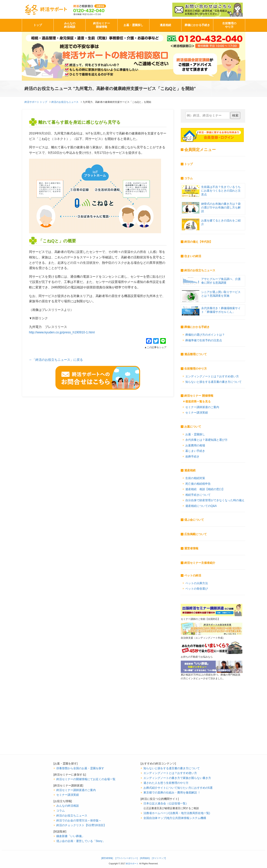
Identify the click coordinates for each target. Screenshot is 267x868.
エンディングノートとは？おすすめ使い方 (212, 376)
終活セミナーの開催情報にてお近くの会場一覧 (86, 779)
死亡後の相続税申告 (198, 484)
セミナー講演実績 (197, 412)
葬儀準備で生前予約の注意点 (204, 340)
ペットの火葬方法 (197, 583)
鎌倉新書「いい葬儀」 (70, 836)
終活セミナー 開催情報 (199, 396)
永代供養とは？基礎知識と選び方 (206, 440)
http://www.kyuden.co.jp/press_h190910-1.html (62, 332)
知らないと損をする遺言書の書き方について (213, 382)
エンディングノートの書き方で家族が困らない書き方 (177, 778)
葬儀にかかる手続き (197, 25)
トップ (38, 25)
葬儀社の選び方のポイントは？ (205, 335)
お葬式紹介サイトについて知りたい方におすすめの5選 (178, 788)
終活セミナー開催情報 (102, 25)
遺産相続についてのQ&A (201, 506)
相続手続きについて (198, 495)
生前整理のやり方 (229, 25)
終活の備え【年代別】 (198, 242)
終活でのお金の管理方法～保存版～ (79, 820)
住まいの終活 (193, 256)
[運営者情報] (107, 858)
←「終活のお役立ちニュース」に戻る (56, 360)
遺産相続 (165, 25)
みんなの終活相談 (70, 25)
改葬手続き (192, 456)
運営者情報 (191, 548)
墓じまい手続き (195, 451)
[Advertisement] (212, 723)
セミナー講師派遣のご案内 (202, 407)
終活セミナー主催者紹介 (200, 563)
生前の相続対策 (195, 478)
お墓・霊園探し (133, 25)
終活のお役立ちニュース (200, 270)
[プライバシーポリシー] (126, 858)
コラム (189, 178)
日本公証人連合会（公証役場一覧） (166, 803)
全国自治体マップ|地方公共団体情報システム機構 (175, 818)
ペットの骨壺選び (197, 589)
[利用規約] (145, 858)
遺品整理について (196, 354)
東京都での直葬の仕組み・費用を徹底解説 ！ (172, 792)
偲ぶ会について (194, 520)
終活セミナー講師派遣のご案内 (76, 790)
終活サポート (46, 10)
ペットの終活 (193, 575)
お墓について (193, 427)
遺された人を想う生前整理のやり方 (166, 783)
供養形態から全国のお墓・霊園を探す (80, 768)
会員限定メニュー (200, 150)
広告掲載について (196, 534)
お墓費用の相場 (195, 445)
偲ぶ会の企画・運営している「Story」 (81, 841)
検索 (235, 115)
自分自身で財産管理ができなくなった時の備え (215, 500)
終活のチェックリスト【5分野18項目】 (81, 825)
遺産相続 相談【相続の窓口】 (205, 489)
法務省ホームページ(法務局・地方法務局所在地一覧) (177, 813)
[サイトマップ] (159, 858)
